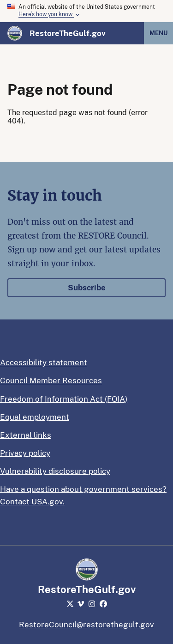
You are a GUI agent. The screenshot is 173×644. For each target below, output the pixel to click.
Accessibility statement (44, 362)
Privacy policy (25, 453)
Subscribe (87, 288)
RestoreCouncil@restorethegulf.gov (86, 625)
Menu (158, 33)
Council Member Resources (51, 380)
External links (26, 435)
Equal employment (35, 417)
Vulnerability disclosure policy (55, 471)
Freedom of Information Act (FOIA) (64, 399)
